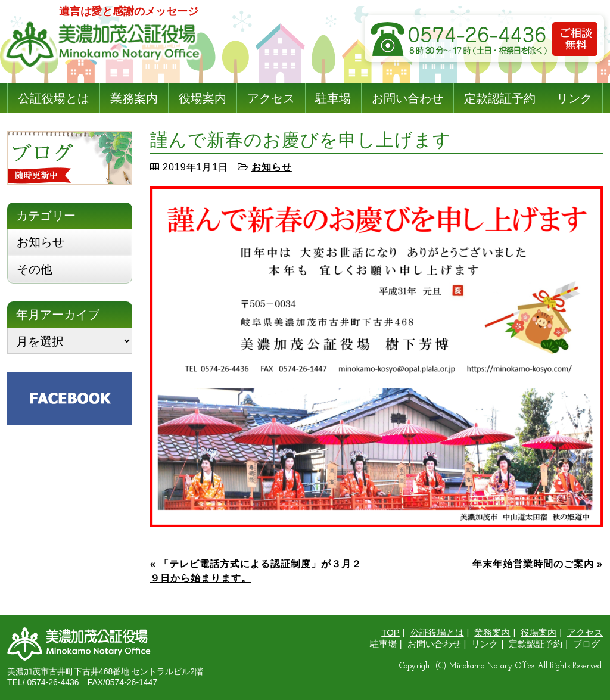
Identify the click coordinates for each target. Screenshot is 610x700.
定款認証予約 (500, 98)
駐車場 (333, 98)
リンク (574, 98)
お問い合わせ (407, 98)
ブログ (586, 644)
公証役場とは (54, 98)
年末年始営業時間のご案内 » (538, 564)
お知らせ (272, 167)
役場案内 (203, 98)
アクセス (271, 98)
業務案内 (134, 98)
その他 (35, 269)
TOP (390, 632)
